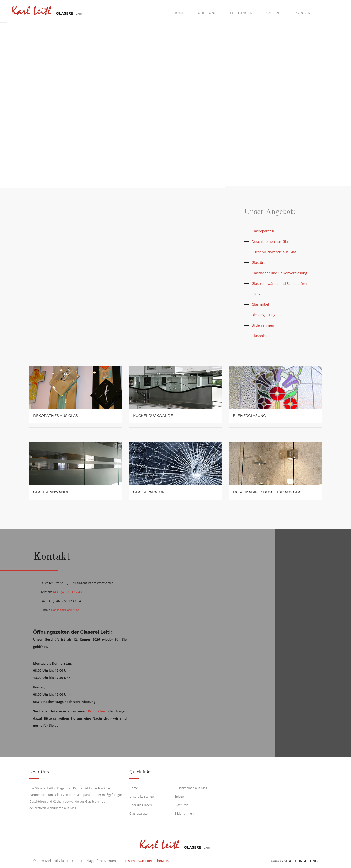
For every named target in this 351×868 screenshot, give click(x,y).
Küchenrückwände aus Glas (274, 252)
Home (179, 13)
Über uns (207, 13)
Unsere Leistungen (142, 796)
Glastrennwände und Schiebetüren (280, 283)
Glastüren (260, 262)
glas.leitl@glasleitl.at (65, 610)
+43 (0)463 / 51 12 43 (67, 592)
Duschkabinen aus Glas (270, 241)
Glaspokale (261, 336)
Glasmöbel (260, 304)
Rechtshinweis (158, 861)
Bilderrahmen (263, 325)
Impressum (126, 861)
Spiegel (258, 294)
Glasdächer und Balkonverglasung (279, 273)
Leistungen (241, 13)
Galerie (274, 13)
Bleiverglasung (263, 315)
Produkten (96, 711)
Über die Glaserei (141, 805)
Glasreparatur (263, 231)
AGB (141, 861)
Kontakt (304, 13)
